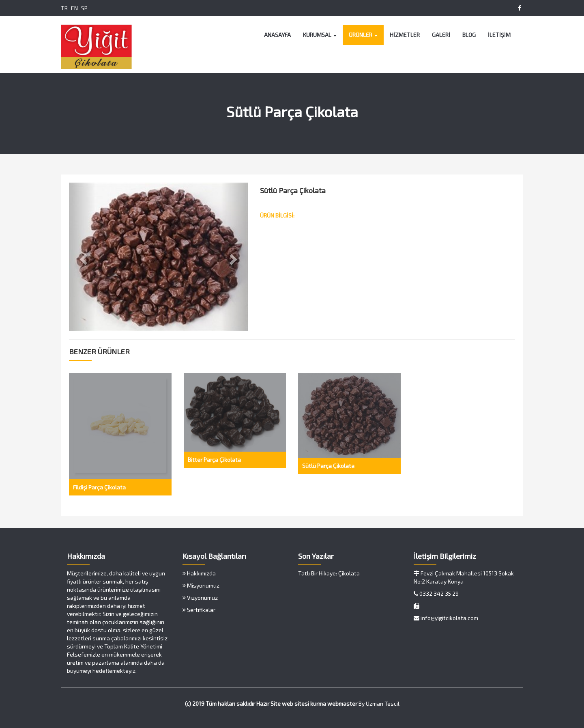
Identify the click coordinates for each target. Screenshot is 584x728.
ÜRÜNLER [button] (363, 35)
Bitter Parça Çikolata (214, 460)
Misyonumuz (201, 585)
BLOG (469, 35)
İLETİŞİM (499, 35)
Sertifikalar (199, 610)
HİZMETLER (405, 35)
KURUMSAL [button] (320, 35)
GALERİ (441, 35)
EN (74, 8)
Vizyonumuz (200, 598)
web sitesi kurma (304, 703)
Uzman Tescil (383, 703)
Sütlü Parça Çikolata (328, 466)
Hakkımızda (199, 573)
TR (64, 8)
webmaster (342, 703)
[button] (82, 257)
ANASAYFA (277, 35)
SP (84, 8)
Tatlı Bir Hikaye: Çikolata (329, 573)
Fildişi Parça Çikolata (99, 487)
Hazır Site (268, 703)
